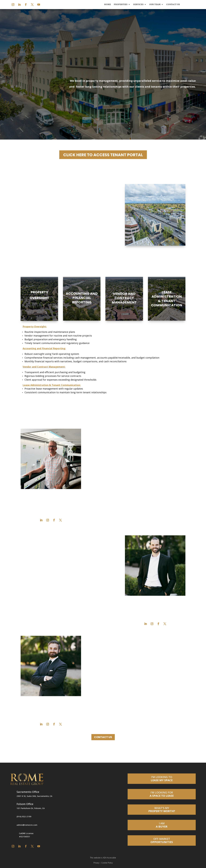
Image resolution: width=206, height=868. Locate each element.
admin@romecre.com (27, 825)
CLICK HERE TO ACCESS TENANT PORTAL (103, 155)
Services (138, 5)
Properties (121, 5)
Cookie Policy (107, 863)
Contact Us (173, 5)
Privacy (96, 863)
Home (108, 5)
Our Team (155, 5)
